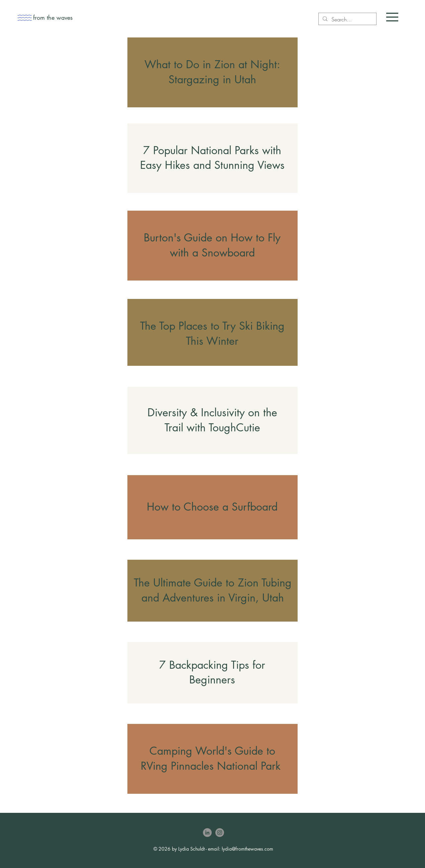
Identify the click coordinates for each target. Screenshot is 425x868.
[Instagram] (220, 833)
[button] (392, 17)
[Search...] (347, 19)
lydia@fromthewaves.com (247, 849)
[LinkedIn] (207, 833)
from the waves (53, 17)
